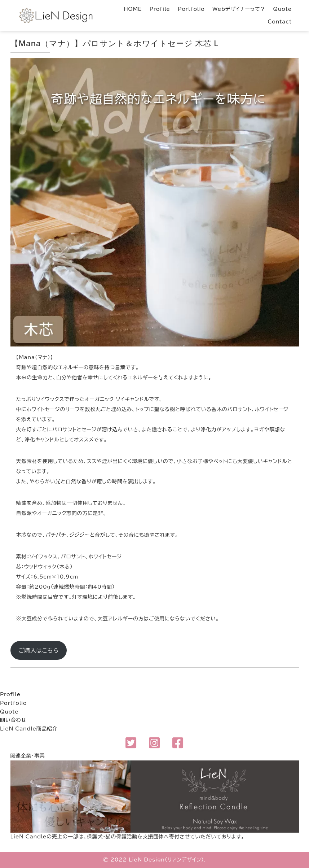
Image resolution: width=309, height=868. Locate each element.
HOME (133, 9)
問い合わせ (13, 720)
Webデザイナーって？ (239, 9)
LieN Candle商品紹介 (29, 729)
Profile (160, 9)
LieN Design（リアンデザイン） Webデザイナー (59, 24)
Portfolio (191, 9)
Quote (283, 9)
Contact (280, 22)
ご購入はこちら (38, 650)
